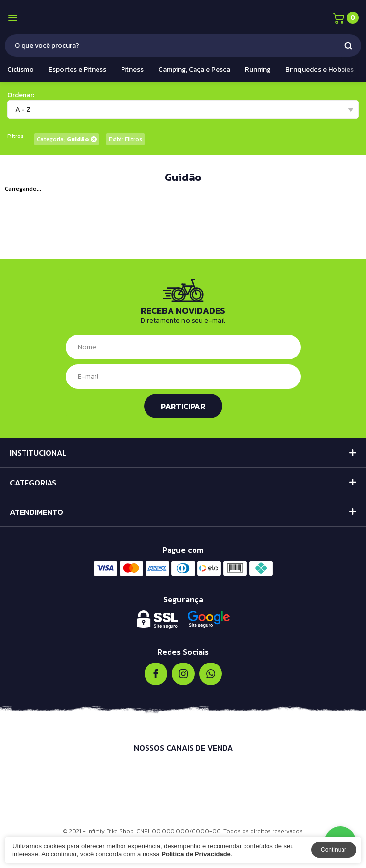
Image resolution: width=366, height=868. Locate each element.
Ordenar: (21, 95)
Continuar (334, 850)
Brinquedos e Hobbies (319, 69)
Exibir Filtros (125, 139)
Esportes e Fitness (77, 69)
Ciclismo (21, 69)
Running (258, 69)
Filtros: (16, 136)
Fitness (132, 69)
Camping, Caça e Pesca (194, 69)
